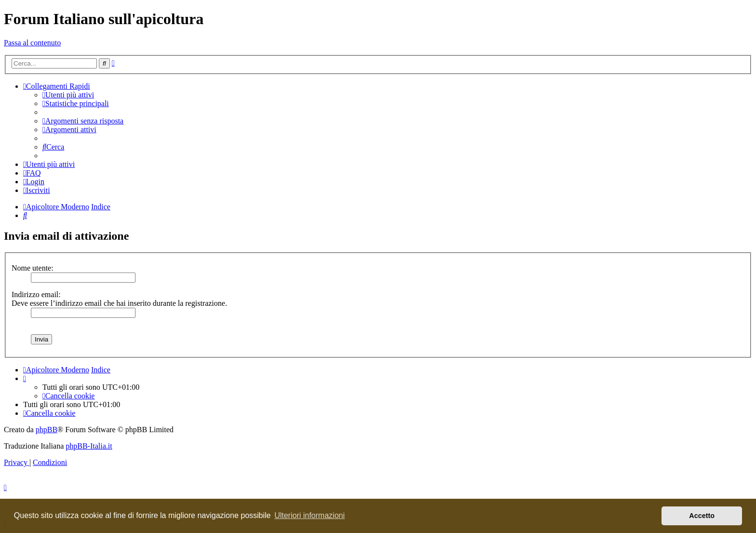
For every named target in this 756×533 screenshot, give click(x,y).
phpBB (47, 430)
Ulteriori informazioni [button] (310, 515)
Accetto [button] (702, 516)
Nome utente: (33, 268)
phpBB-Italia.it (89, 446)
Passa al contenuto (32, 43)
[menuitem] (68, 95)
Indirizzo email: (36, 294)
